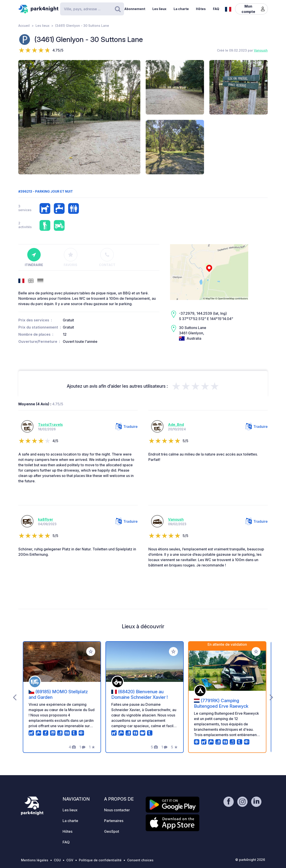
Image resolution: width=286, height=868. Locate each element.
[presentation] (15, 697)
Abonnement (135, 9)
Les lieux (159, 9)
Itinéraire (34, 257)
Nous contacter (117, 810)
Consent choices (140, 860)
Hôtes (201, 9)
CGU (57, 860)
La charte (181, 9)
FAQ (216, 9)
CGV (70, 860)
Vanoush (261, 50)
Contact (107, 257)
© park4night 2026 (250, 860)
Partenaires (114, 821)
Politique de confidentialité (100, 860)
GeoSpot (112, 831)
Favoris (70, 257)
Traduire (127, 427)
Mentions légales (35, 860)
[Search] (92, 9)
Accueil (24, 26)
